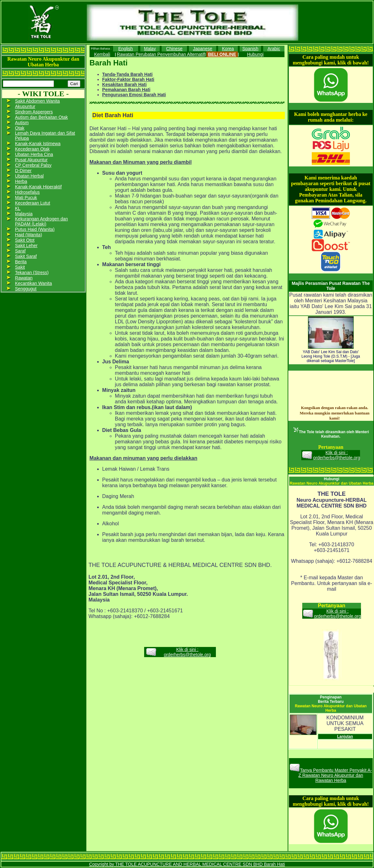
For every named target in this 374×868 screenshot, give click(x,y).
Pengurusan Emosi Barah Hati (134, 95)
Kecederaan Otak (32, 149)
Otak (20, 128)
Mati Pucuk (26, 198)
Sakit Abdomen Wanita (37, 101)
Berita (21, 262)
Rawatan (24, 278)
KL (18, 208)
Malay (150, 49)
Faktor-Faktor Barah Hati (128, 79)
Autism (22, 123)
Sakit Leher (26, 246)
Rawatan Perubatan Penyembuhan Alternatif (161, 54)
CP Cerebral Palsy (33, 165)
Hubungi (255, 54)
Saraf (20, 251)
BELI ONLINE (222, 54)
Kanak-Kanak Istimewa (38, 144)
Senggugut (26, 289)
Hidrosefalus (27, 192)
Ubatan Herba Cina (34, 154)
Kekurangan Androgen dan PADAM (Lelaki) (41, 221)
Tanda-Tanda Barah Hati (127, 74)
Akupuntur (25, 106)
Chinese (174, 49)
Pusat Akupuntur (31, 160)
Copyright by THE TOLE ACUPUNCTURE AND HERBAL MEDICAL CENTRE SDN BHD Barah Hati (187, 864)
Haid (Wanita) (28, 235)
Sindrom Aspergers (34, 112)
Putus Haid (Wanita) (35, 229)
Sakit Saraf (26, 256)
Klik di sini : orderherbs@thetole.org (187, 652)
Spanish (250, 49)
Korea (228, 49)
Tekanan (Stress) (32, 273)
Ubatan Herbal (29, 176)
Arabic (274, 49)
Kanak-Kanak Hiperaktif (38, 187)
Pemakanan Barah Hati (126, 90)
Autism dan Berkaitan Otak (41, 117)
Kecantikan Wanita (33, 283)
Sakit (20, 267)
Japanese (203, 49)
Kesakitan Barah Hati (124, 84)
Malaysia (24, 214)
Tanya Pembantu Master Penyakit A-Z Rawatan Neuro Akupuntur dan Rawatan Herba (335, 775)
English (125, 49)
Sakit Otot (25, 240)
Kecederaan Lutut (33, 203)
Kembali (102, 54)
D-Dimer (23, 171)
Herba (21, 181)
